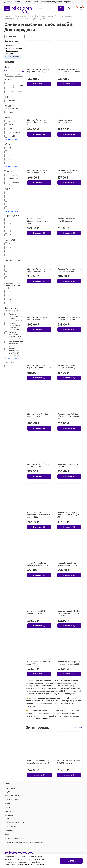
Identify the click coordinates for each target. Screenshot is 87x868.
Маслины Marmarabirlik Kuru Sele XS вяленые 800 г (39, 270)
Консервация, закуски (44, 16)
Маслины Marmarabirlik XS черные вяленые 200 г (68, 172)
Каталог (9, 46)
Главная (8, 16)
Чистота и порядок (11, 799)
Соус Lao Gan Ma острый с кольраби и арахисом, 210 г (39, 762)
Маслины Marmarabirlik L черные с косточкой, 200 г (68, 367)
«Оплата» (46, 719)
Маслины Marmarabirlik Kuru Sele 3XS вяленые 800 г (69, 220)
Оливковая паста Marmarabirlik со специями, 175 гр (39, 221)
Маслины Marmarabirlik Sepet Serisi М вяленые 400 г (69, 72)
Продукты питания (23, 16)
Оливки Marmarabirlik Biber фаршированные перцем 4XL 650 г (69, 614)
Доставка (8, 2)
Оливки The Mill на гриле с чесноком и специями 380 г (69, 663)
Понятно (71, 861)
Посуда (7, 792)
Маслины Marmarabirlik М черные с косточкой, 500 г (38, 71)
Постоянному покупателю (51, 2)
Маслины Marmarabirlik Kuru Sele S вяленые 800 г (69, 270)
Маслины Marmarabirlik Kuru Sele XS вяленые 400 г (39, 172)
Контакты (8, 835)
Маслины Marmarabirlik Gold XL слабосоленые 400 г (69, 319)
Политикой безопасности (34, 865)
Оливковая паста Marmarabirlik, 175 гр (66, 121)
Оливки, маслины (65, 16)
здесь (37, 706)
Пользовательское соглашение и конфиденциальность (25, 842)
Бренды (7, 803)
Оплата (7, 819)
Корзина (68, 2)
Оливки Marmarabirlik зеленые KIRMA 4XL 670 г (68, 564)
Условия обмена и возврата (15, 838)
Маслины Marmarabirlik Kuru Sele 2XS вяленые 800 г (39, 319)
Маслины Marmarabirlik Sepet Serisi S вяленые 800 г (39, 367)
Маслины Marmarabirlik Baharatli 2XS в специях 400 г (39, 122)
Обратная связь (32, 2)
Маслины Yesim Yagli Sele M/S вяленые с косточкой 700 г (68, 416)
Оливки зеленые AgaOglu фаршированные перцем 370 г (68, 515)
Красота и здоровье (12, 796)
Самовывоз (19, 2)
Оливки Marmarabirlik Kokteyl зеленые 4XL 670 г (38, 564)
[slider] (5, 71)
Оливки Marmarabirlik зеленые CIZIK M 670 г (36, 612)
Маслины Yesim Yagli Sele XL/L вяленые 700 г (38, 415)
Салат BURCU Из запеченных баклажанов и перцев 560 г (39, 515)
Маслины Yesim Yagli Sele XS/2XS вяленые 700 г (38, 465)
